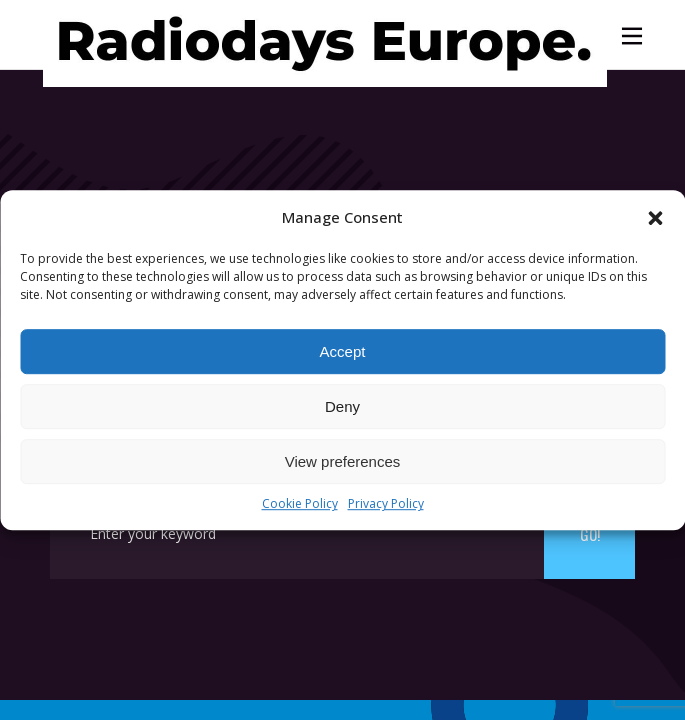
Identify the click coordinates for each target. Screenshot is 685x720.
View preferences (343, 461)
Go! (590, 534)
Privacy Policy (386, 504)
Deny (342, 406)
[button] (655, 218)
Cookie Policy (300, 504)
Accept (343, 351)
